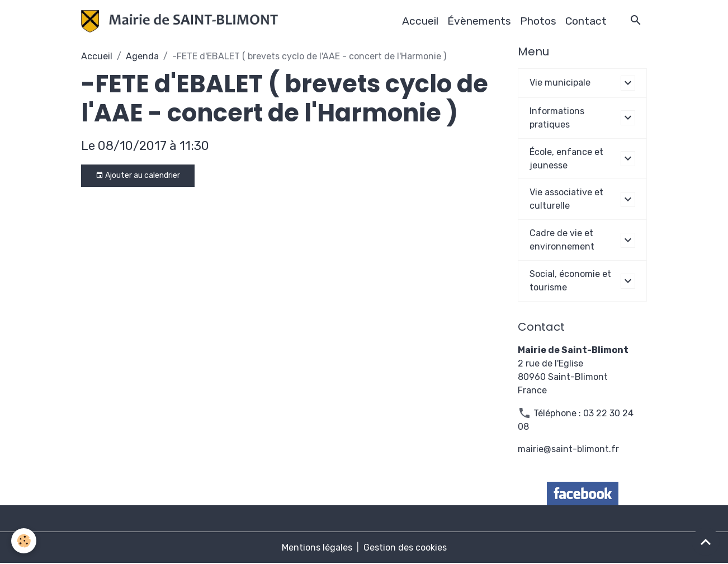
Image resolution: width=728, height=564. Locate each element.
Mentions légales (317, 548)
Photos (538, 21)
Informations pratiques (557, 118)
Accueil (420, 21)
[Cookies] (24, 541)
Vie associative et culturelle (566, 199)
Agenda (142, 56)
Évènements (479, 21)
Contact (586, 21)
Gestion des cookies (405, 548)
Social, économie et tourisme (570, 281)
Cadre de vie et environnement (562, 240)
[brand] (182, 21)
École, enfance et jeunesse (566, 159)
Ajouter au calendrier (138, 176)
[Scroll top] (706, 542)
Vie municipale (560, 83)
